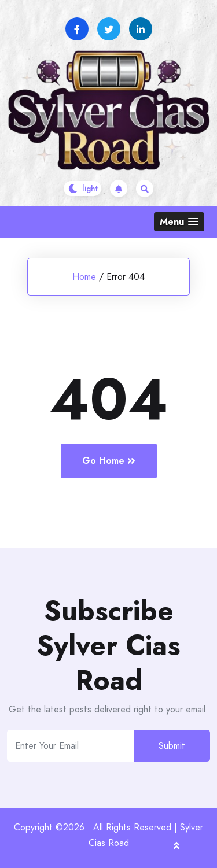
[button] (179, 222)
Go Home (109, 461)
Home (84, 277)
